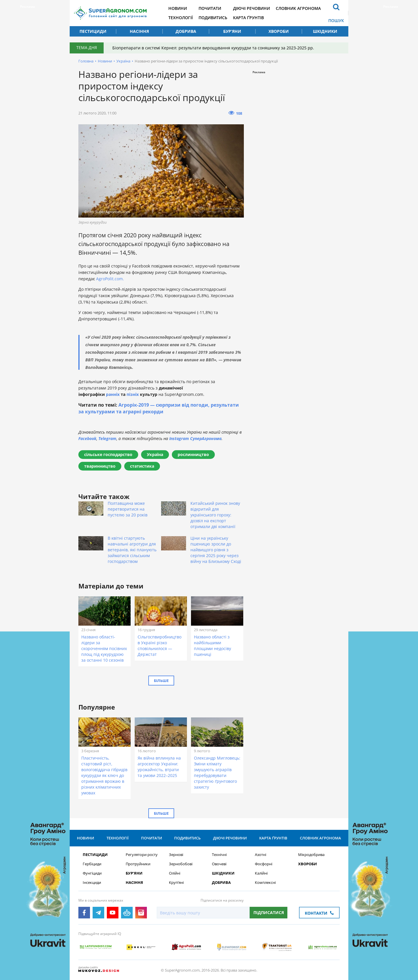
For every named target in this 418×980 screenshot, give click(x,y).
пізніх (133, 394)
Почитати (210, 8)
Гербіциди (92, 864)
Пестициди (93, 31)
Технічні (219, 855)
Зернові (176, 855)
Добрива (186, 31)
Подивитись (213, 18)
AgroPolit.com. (110, 279)
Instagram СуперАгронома (195, 438)
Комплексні (265, 883)
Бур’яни (232, 31)
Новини (178, 8)
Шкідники (325, 31)
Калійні (261, 873)
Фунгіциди (92, 873)
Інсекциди (92, 883)
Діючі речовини (252, 8)
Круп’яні (176, 883)
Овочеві (219, 864)
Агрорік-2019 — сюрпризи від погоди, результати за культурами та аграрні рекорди (159, 408)
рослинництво (193, 454)
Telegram (107, 438)
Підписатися (269, 912)
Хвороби (279, 31)
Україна (123, 61)
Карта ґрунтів (248, 18)
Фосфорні (264, 864)
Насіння (139, 31)
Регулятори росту (142, 855)
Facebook (87, 438)
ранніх (113, 394)
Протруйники (138, 864)
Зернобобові (181, 864)
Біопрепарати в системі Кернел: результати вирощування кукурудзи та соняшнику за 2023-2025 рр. (213, 48)
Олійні (175, 873)
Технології (181, 18)
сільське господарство (108, 454)
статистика (142, 466)
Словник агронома (298, 8)
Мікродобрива (311, 855)
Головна (86, 61)
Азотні (261, 855)
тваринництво (100, 466)
